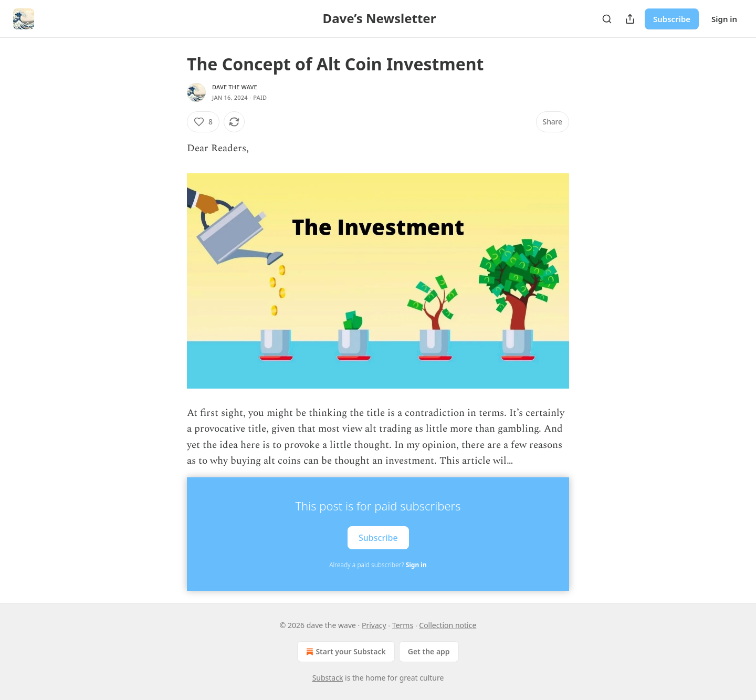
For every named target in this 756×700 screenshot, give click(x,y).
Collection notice (448, 625)
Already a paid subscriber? (378, 565)
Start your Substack (345, 652)
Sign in (724, 19)
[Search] (607, 19)
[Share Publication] (630, 19)
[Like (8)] (203, 122)
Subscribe (672, 19)
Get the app (429, 651)
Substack (328, 678)
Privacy (374, 625)
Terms (403, 625)
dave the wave (235, 87)
